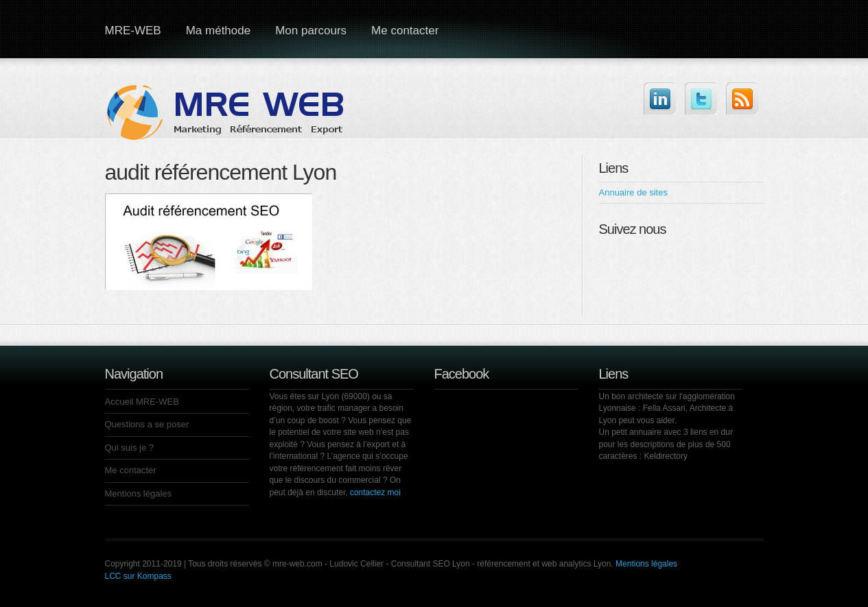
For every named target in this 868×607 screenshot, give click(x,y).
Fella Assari (664, 408)
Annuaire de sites (633, 192)
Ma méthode (219, 31)
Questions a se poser (147, 424)
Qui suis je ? (130, 448)
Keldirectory (666, 456)
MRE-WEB (133, 31)
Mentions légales (139, 493)
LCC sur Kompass (138, 576)
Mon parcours (311, 31)
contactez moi (375, 492)
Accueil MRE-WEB (142, 402)
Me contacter (405, 31)
